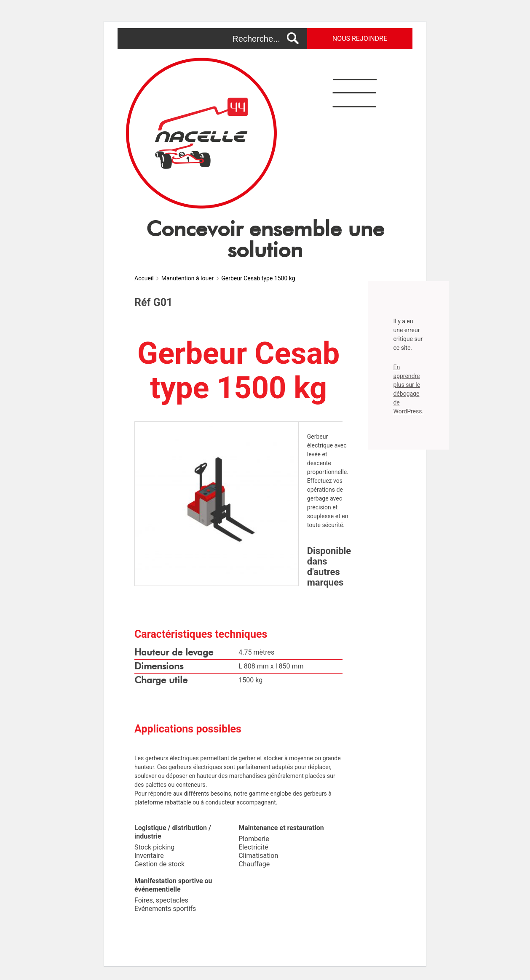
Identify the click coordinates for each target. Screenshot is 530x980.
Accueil (145, 278)
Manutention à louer (188, 278)
